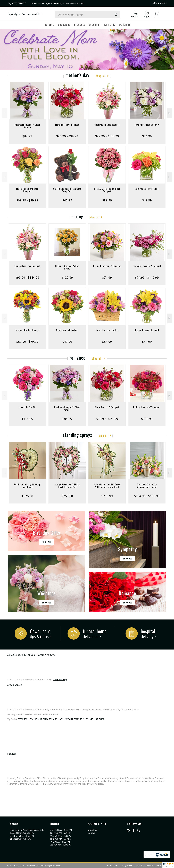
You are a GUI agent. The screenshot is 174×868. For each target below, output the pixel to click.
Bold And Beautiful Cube (147, 189)
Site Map (160, 865)
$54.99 (107, 342)
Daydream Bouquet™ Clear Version (27, 126)
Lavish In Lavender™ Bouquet (147, 266)
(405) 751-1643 (19, 3)
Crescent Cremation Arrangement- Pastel (147, 486)
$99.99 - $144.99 (107, 136)
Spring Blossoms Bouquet (147, 330)
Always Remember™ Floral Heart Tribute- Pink (67, 486)
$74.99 (107, 277)
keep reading (60, 680)
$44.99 (147, 342)
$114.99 (27, 419)
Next (169, 113)
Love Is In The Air (27, 407)
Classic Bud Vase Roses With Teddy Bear (67, 190)
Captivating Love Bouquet (107, 125)
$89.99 (107, 200)
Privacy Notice (126, 865)
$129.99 (67, 277)
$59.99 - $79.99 (27, 342)
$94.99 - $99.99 (67, 136)
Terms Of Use (111, 865)
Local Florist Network (144, 865)
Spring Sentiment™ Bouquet (107, 266)
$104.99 (147, 419)
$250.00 (67, 496)
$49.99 (147, 200)
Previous (5, 113)
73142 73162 (98, 719)
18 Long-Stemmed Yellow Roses (67, 267)
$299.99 (107, 496)
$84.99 (27, 136)
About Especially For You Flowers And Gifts (31, 655)
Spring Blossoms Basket (107, 330)
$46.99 (67, 200)
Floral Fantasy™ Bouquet (67, 125)
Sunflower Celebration (67, 330)
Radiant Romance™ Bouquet (147, 407)
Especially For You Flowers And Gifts (25, 14)
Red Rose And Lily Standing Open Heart (27, 486)
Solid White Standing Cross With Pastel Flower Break (107, 486)
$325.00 (27, 496)
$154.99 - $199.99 (147, 496)
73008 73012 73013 (27, 719)
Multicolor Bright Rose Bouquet (27, 190)
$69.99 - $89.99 (27, 200)
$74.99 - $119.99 (147, 277)
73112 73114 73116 (45, 719)
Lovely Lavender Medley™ (147, 125)
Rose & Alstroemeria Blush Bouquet (107, 190)
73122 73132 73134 (83, 719)
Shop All (101, 76)
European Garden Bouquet (27, 330)
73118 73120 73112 (64, 719)
